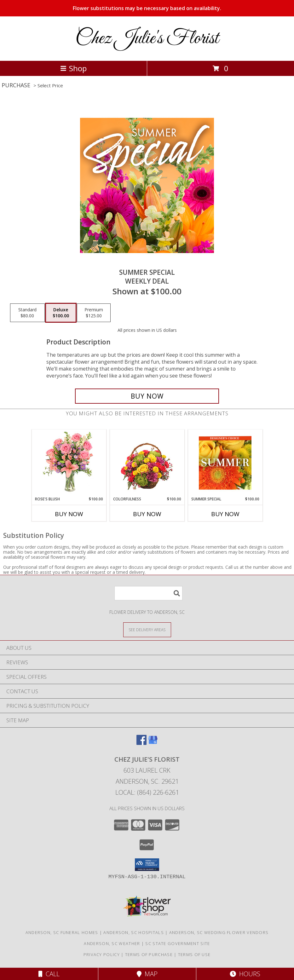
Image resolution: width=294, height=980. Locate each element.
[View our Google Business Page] (153, 743)
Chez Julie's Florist (147, 39)
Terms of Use (194, 954)
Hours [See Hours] (245, 974)
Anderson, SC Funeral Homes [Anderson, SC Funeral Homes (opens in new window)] (62, 932)
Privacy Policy (102, 954)
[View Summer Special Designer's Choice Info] (225, 463)
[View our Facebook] (141, 743)
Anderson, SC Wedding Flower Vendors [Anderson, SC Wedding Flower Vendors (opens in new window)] (219, 932)
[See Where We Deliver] (147, 629)
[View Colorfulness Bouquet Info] (147, 463)
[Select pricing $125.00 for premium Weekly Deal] (94, 313)
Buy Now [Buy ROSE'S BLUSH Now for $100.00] (69, 514)
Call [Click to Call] (49, 974)
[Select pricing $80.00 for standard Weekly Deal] (27, 313)
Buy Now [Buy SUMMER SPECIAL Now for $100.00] (225, 514)
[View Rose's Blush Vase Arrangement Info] (69, 463)
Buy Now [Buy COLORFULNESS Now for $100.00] (147, 514)
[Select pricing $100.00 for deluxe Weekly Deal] (61, 313)
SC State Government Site (178, 943)
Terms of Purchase (149, 954)
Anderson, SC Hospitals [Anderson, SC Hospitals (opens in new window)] (134, 932)
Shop (73, 68)
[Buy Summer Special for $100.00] (147, 396)
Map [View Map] (147, 974)
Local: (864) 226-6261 (147, 792)
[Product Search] (148, 593)
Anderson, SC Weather (112, 943)
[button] (147, 865)
